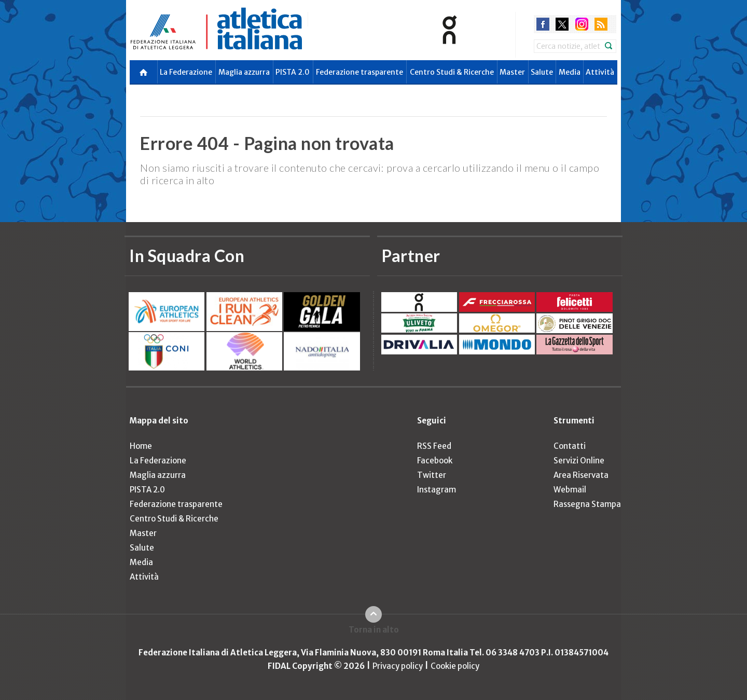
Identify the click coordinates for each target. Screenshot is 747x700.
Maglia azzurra (244, 72)
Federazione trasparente (359, 72)
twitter (562, 24)
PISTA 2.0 (293, 72)
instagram (582, 24)
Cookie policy (455, 666)
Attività (600, 72)
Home (141, 446)
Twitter (432, 475)
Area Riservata (581, 475)
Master (512, 72)
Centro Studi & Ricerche (452, 72)
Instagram (437, 490)
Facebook (435, 461)
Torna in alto (374, 630)
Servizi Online (579, 461)
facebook (543, 24)
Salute (542, 72)
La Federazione (186, 72)
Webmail (570, 490)
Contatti (570, 446)
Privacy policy (398, 666)
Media (570, 72)
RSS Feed (434, 446)
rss (601, 24)
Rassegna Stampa (587, 504)
